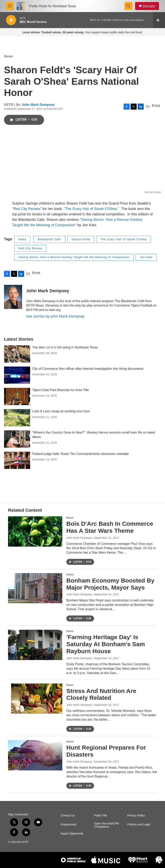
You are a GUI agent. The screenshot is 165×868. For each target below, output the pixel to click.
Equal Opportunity (72, 834)
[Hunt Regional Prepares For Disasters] (35, 755)
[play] (11, 20)
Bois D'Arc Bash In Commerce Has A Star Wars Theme (110, 527)
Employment (69, 825)
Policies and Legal (139, 825)
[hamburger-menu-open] (10, 6)
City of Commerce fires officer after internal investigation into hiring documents (88, 369)
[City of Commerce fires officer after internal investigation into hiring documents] (17, 375)
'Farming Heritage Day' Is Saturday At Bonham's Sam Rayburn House (106, 644)
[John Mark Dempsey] (13, 297)
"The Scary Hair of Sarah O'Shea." (92, 209)
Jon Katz (146, 257)
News (8, 56)
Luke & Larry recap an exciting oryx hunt (61, 411)
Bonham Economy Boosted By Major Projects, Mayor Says (110, 584)
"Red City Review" (27, 209)
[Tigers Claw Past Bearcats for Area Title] (17, 396)
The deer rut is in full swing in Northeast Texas (65, 347)
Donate (149, 6)
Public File (101, 816)
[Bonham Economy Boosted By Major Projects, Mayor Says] (35, 588)
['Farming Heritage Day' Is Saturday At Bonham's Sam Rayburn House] (35, 645)
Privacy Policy (136, 816)
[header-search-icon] (128, 6)
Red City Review (30, 248)
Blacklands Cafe (49, 239)
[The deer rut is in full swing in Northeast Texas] (17, 354)
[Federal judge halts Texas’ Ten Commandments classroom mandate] (17, 460)
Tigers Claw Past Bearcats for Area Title (60, 390)
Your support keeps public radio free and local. (82, 32)
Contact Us (68, 816)
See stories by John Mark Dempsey (55, 316)
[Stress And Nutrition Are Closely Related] (35, 699)
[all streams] (159, 20)
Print (156, 106)
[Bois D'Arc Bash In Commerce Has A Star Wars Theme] (35, 531)
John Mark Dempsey (38, 105)
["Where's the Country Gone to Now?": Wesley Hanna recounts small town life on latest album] (17, 439)
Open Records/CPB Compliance (106, 825)
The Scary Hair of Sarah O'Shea (124, 239)
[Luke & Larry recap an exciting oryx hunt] (17, 418)
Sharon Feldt (81, 239)
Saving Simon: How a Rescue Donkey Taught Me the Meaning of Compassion (74, 257)
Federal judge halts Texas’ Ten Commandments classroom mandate (80, 454)
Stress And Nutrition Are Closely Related (101, 694)
